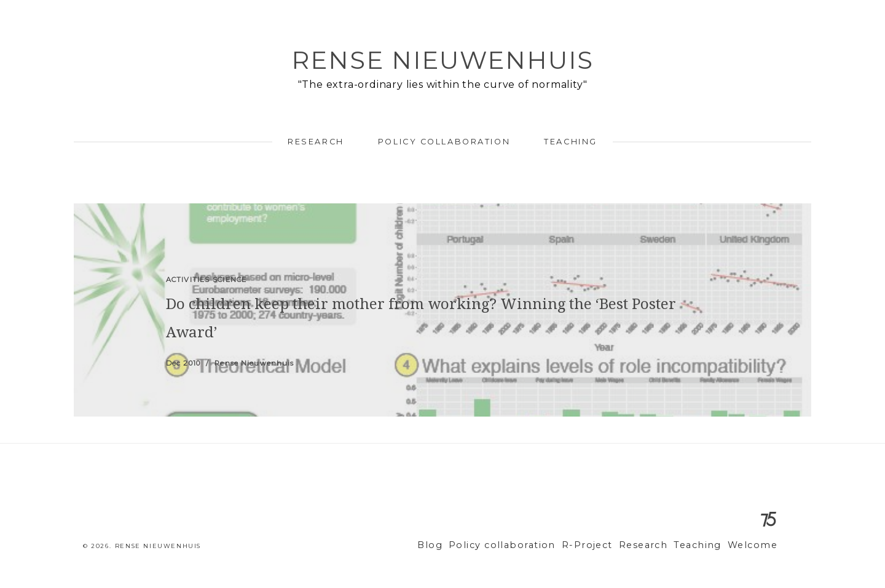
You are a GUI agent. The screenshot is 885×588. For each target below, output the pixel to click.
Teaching (570, 142)
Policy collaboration (444, 142)
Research (316, 142)
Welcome (755, 545)
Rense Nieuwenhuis (442, 60)
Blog (464, 545)
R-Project (605, 545)
